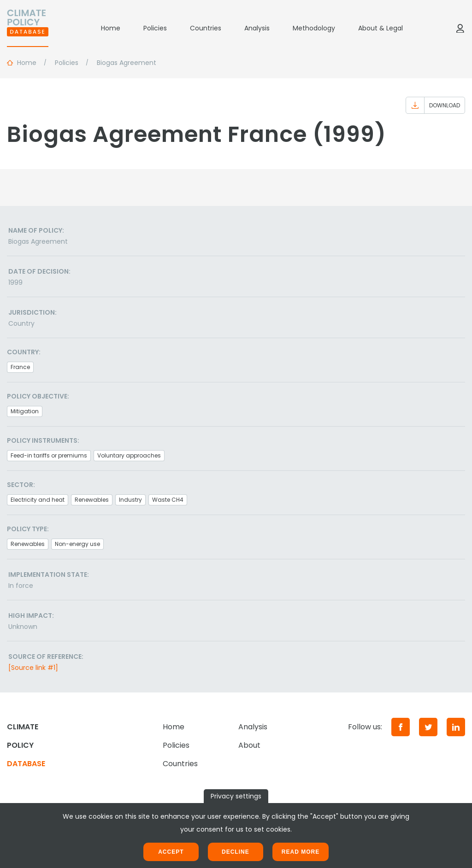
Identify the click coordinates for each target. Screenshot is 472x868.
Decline (236, 852)
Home (111, 28)
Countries (206, 28)
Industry (130, 500)
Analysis (257, 28)
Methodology (314, 28)
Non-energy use (77, 544)
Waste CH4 (168, 500)
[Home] (28, 28)
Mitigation (25, 411)
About (249, 745)
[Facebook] (401, 727)
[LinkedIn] (456, 727)
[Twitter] (428, 727)
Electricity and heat (38, 500)
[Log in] (460, 28)
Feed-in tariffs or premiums (49, 455)
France (20, 367)
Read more (301, 852)
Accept (171, 852)
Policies (155, 28)
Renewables (92, 500)
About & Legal (381, 28)
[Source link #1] (33, 668)
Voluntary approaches (129, 455)
